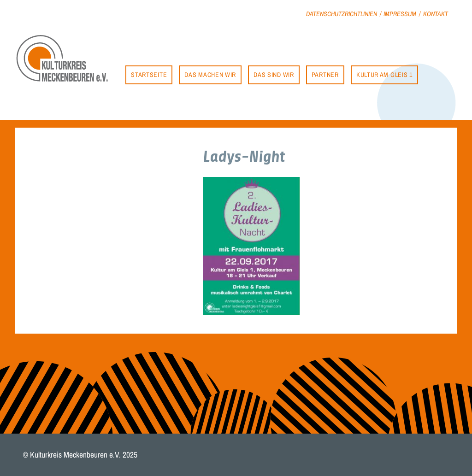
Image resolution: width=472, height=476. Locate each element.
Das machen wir (210, 74)
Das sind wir (274, 74)
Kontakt (436, 14)
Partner (325, 74)
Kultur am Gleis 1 (384, 74)
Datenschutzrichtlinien (342, 14)
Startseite (149, 74)
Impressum (400, 14)
